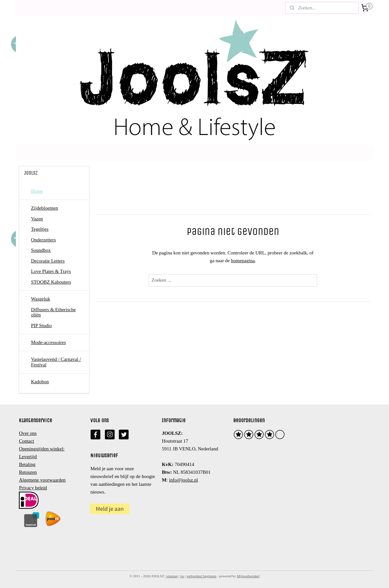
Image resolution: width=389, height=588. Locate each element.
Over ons (28, 433)
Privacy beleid (33, 488)
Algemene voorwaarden (42, 480)
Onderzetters (43, 240)
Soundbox (41, 250)
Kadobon (40, 382)
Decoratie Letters (48, 261)
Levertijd (28, 457)
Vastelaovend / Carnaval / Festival (56, 362)
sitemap (172, 576)
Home (37, 191)
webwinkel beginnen (201, 576)
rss (182, 576)
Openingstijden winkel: (42, 449)
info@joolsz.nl (183, 480)
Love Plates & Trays (51, 271)
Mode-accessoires (48, 342)
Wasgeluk (40, 299)
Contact (26, 441)
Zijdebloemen (44, 208)
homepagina (243, 261)
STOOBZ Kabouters (51, 282)
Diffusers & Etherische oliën (53, 312)
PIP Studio (41, 325)
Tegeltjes (40, 229)
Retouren (28, 472)
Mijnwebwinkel (248, 576)
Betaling (27, 464)
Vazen (37, 219)
